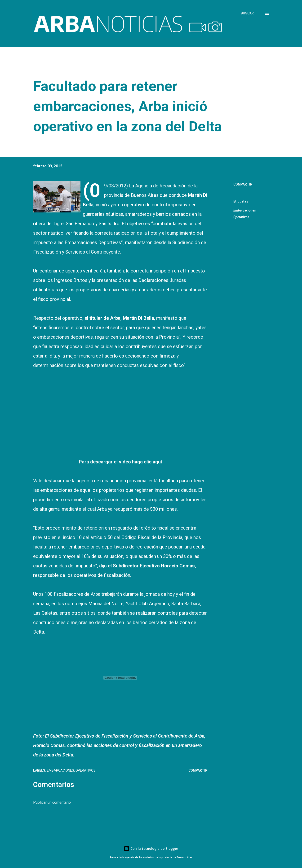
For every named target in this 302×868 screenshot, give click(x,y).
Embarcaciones (245, 210)
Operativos (241, 217)
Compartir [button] (243, 184)
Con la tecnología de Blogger (151, 849)
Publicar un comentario (52, 802)
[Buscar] (247, 13)
